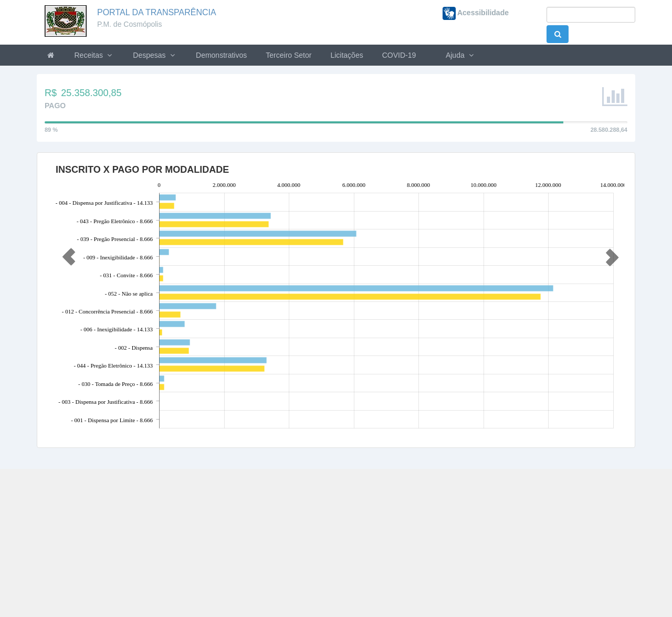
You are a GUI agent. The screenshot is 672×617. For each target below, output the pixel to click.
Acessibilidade (476, 13)
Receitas (94, 55)
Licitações (346, 55)
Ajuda (460, 55)
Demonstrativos (221, 55)
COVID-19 (399, 55)
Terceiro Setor (288, 55)
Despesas (155, 55)
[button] (66, 253)
